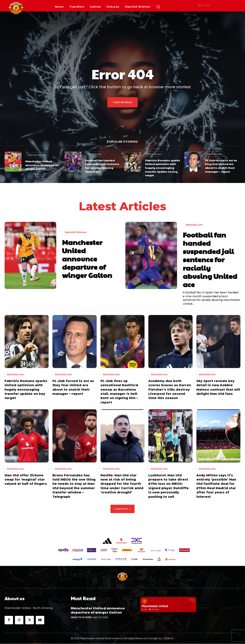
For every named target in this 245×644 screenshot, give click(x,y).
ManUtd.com (95, 154)
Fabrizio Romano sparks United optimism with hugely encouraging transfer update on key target (163, 168)
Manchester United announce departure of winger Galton (42, 165)
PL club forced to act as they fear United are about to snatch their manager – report (221, 166)
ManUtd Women (37, 155)
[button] (158, 7)
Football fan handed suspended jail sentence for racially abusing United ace (102, 166)
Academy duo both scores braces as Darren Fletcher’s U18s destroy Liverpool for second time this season (170, 390)
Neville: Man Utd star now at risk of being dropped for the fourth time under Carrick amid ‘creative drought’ (122, 484)
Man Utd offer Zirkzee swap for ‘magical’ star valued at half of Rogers (26, 480)
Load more (122, 509)
